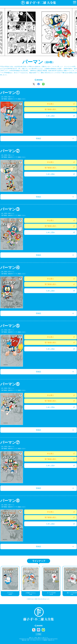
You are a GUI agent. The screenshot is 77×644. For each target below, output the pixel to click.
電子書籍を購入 (50, 109)
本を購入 (50, 104)
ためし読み (50, 116)
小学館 (38, 634)
